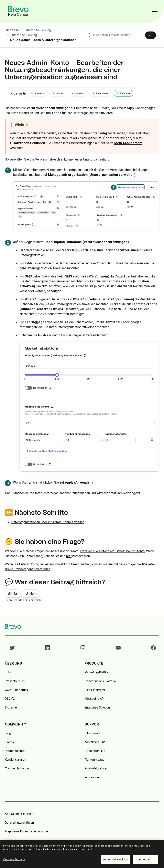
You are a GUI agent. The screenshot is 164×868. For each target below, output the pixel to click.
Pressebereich (15, 681)
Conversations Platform (100, 681)
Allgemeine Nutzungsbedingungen (27, 831)
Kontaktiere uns (95, 742)
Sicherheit (12, 707)
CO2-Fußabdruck (17, 690)
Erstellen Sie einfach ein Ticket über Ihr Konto (112, 551)
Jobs (8, 672)
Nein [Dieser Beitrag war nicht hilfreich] (33, 593)
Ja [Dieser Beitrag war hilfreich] (15, 593)
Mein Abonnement (128, 143)
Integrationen (93, 777)
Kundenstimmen (15, 760)
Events (9, 742)
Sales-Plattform (95, 690)
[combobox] (122, 35)
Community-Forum (17, 768)
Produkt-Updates (96, 768)
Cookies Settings (14, 859)
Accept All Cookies (115, 860)
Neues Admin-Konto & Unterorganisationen (43, 40)
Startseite (12, 30)
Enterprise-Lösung (38, 30)
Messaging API (94, 699)
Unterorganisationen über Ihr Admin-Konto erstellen (48, 522)
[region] (82, 854)
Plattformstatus (94, 760)
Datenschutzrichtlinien (19, 823)
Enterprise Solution (97, 707)
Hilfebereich (93, 733)
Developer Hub (95, 751)
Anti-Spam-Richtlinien (19, 814)
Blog (8, 733)
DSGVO (10, 699)
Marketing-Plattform (98, 672)
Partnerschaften (16, 751)
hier (69, 556)
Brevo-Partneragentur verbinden (28, 569)
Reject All (145, 860)
